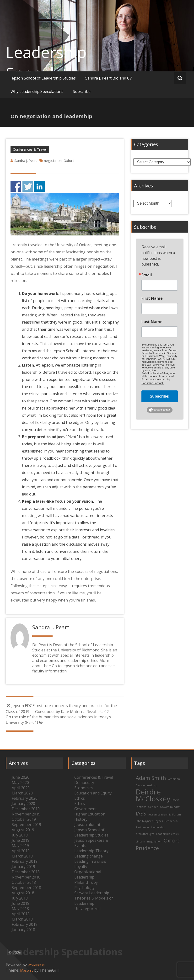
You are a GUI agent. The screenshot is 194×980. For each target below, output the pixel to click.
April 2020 (21, 788)
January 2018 (23, 930)
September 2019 (26, 825)
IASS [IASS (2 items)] (141, 813)
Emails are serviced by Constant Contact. (156, 381)
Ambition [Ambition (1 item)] (174, 779)
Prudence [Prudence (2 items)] (147, 848)
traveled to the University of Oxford (60, 245)
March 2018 (22, 919)
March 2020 (22, 793)
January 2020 (23, 804)
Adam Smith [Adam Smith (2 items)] (151, 778)
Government (86, 809)
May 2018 (20, 909)
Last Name (152, 322)
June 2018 (21, 903)
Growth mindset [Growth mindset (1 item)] (170, 807)
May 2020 (20, 783)
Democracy (84, 783)
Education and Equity (93, 793)
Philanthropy (86, 882)
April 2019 (21, 851)
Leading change (89, 856)
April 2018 (21, 914)
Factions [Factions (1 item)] (141, 807)
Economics (84, 788)
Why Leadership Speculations (37, 91)
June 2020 (21, 777)
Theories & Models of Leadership (94, 901)
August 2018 (23, 893)
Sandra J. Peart (26, 161)
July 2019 (20, 835)
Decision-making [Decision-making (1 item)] (146, 785)
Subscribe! (160, 396)
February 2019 (25, 861)
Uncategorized (87, 909)
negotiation (53, 161)
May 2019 (20, 846)
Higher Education (90, 814)
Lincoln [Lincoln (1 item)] (140, 842)
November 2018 (26, 877)
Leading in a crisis (90, 861)
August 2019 (23, 830)
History (81, 819)
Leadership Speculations (52, 63)
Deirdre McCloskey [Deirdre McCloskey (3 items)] (153, 795)
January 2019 (23, 867)
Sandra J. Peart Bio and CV (109, 78)
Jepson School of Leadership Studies (43, 78)
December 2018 (26, 872)
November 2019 (26, 814)
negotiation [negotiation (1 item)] (154, 842)
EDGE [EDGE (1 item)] (176, 800)
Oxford (69, 161)
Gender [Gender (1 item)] (153, 807)
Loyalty (81, 867)
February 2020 (25, 798)
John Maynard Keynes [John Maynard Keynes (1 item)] (149, 821)
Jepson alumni (87, 825)
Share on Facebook (16, 186)
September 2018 (26, 888)
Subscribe (82, 91)
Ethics (80, 798)
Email (147, 275)
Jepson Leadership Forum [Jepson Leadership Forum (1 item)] (165, 815)
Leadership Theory (91, 851)
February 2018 (25, 924)
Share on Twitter (28, 186)
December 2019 (26, 809)
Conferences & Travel (30, 149)
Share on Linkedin (40, 186)
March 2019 (22, 856)
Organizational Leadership (88, 874)
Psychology (84, 888)
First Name (152, 298)
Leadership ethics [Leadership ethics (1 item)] (167, 834)
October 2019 (24, 819)
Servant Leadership (92, 893)
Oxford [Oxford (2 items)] (172, 840)
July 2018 (20, 898)
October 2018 (24, 882)
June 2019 (21, 840)
